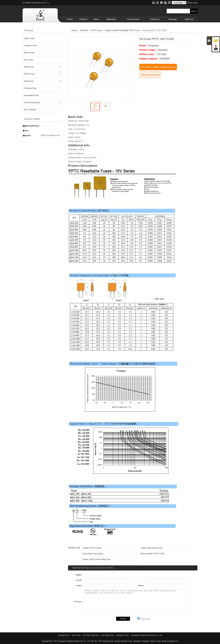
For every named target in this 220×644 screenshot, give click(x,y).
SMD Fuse (29, 67)
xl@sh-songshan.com (35, 3)
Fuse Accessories (32, 102)
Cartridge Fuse (64, 635)
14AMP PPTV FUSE (92, 548)
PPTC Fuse (97, 30)
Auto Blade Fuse (107, 635)
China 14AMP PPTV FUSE (153, 554)
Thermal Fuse (30, 88)
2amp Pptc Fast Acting (93, 554)
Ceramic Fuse (30, 45)
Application (111, 19)
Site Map (193, 3)
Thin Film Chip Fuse (91, 635)
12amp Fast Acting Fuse (151, 548)
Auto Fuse (29, 81)
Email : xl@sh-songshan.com (158, 67)
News (96, 19)
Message (173, 19)
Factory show (133, 19)
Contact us (155, 19)
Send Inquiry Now (150, 75)
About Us (189, 19)
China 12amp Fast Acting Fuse (97, 559)
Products (83, 19)
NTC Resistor (30, 110)
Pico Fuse (29, 60)
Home (70, 19)
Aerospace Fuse (31, 95)
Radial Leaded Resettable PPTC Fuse (122, 30)
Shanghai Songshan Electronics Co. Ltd (147, 635)
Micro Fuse (29, 53)
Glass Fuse (29, 38)
